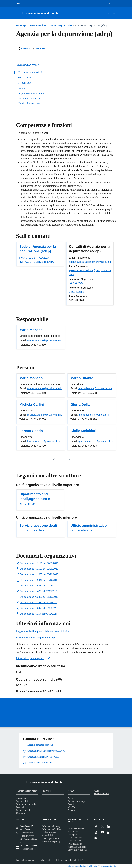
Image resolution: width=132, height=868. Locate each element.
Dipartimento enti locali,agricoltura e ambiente (35, 499)
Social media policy (51, 841)
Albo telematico (75, 838)
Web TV (72, 807)
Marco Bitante (82, 378)
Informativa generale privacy (33, 658)
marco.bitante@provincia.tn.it (95, 388)
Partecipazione (74, 841)
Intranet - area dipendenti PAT (70, 860)
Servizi (47, 791)
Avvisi (71, 798)
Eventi (71, 804)
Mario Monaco (31, 330)
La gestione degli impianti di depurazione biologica (43, 631)
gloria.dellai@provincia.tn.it (94, 415)
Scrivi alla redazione (77, 850)
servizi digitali (81, 866)
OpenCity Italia (92, 866)
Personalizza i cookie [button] (26, 860)
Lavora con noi (23, 810)
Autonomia (21, 798)
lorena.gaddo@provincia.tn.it (44, 441)
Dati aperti (73, 835)
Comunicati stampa (77, 801)
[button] (20, 4)
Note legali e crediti (51, 838)
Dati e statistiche (101, 792)
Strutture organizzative (59, 25)
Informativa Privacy (51, 826)
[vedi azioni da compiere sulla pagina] (38, 48)
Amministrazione (36, 25)
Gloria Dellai (81, 404)
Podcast (71, 810)
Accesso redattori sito (109, 866)
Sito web (71, 866)
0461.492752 (77, 292)
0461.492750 (77, 283)
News (71, 791)
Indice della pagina (66, 65)
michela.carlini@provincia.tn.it (44, 415)
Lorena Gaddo (31, 431)
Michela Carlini (32, 404)
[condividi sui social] (23, 48)
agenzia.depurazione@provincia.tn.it (90, 262)
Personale (20, 807)
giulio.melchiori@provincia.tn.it (96, 441)
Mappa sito (46, 860)
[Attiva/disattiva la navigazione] (6, 13)
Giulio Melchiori (83, 431)
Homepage (21, 25)
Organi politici (23, 801)
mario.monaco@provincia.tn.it (44, 340)
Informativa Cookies (51, 829)
